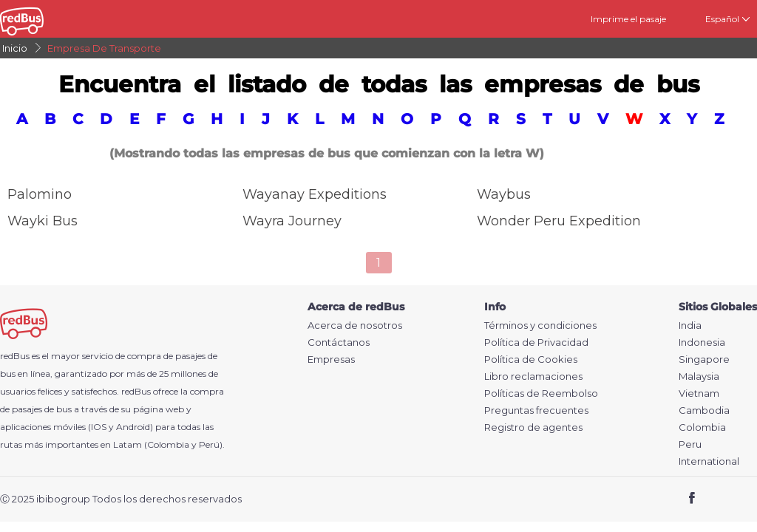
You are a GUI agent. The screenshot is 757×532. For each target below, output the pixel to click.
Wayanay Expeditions (315, 194)
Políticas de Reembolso (541, 393)
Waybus (504, 194)
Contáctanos (339, 342)
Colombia (702, 427)
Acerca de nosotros (355, 325)
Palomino (40, 194)
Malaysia (699, 376)
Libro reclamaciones (533, 376)
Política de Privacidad (536, 342)
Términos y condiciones (540, 325)
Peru (690, 444)
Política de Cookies (531, 359)
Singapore (704, 359)
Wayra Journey (292, 221)
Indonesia (702, 342)
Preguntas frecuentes (536, 410)
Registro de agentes (533, 427)
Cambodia (704, 410)
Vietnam (699, 393)
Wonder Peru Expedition (559, 221)
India (690, 325)
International (709, 461)
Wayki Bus (43, 221)
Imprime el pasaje (628, 19)
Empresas (331, 359)
